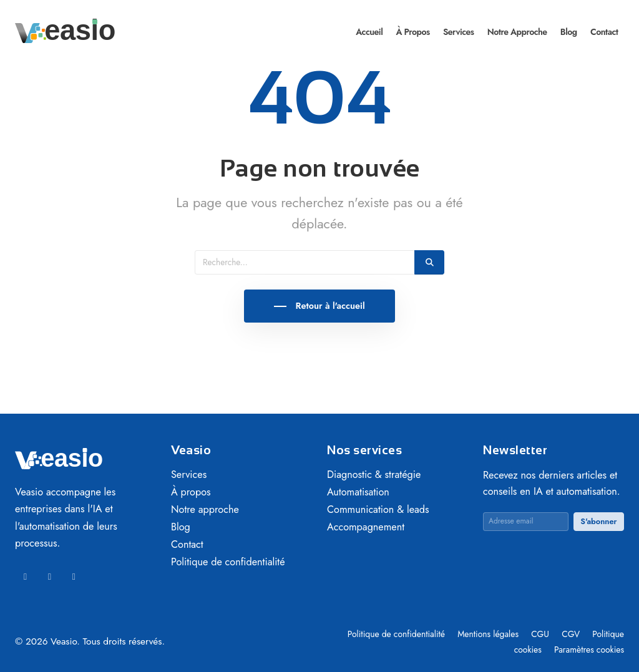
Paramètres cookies (589, 650)
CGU (541, 634)
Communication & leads (378, 509)
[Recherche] (305, 262)
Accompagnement (366, 527)
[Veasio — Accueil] (65, 30)
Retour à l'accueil (329, 306)
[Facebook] (50, 577)
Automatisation (358, 492)
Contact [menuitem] (604, 32)
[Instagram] (74, 577)
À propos (191, 492)
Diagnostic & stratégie (374, 475)
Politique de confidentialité (228, 562)
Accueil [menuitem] (369, 32)
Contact (187, 544)
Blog (181, 527)
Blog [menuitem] (569, 32)
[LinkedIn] (25, 577)
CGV (572, 634)
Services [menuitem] (459, 32)
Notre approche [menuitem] (517, 32)
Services (189, 475)
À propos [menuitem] (412, 32)
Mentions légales (489, 634)
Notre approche (205, 509)
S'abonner (598, 521)
